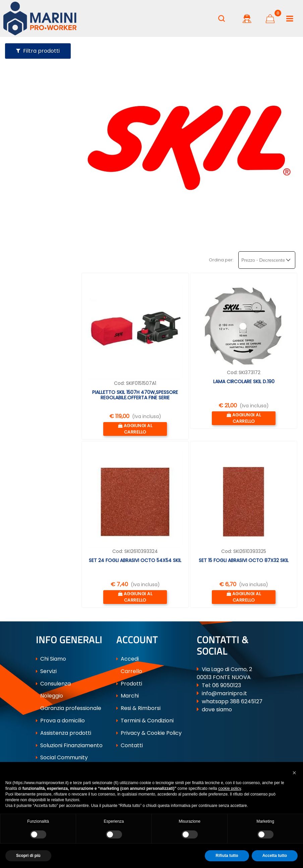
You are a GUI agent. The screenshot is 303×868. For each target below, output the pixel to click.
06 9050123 (227, 686)
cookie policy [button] (230, 788)
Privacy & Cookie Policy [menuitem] (149, 733)
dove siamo (217, 710)
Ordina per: (221, 260)
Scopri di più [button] (28, 856)
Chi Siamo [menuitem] (51, 659)
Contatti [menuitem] (130, 745)
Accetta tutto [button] (275, 856)
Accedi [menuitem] (128, 659)
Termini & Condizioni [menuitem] (145, 721)
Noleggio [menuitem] (49, 696)
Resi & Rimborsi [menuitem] (138, 708)
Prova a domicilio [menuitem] (60, 721)
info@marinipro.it (224, 694)
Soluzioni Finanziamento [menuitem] (69, 745)
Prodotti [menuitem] (129, 684)
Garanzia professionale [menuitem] (69, 708)
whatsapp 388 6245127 (232, 702)
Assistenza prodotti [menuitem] (64, 733)
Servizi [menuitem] (46, 672)
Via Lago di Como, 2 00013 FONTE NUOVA (224, 674)
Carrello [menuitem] (129, 672)
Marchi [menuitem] (128, 696)
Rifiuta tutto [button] (227, 856)
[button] (294, 772)
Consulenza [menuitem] (53, 684)
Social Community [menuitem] (62, 758)
